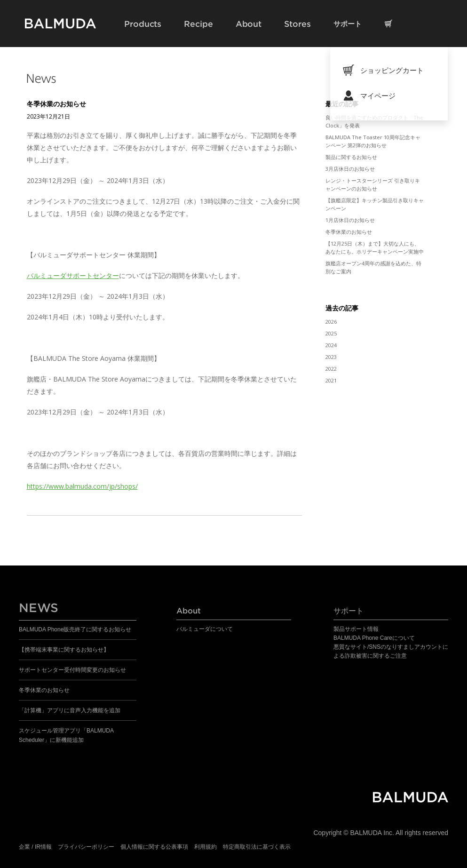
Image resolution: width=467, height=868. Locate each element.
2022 (331, 369)
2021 (331, 380)
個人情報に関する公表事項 (154, 847)
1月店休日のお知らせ (350, 220)
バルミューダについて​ (205, 629)
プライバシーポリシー (86, 847)
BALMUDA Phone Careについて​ (374, 638)
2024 (331, 345)
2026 (331, 322)
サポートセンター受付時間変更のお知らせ (72, 670)
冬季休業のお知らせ (56, 104)
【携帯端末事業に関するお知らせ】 (64, 650)
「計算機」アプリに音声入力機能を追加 (70, 710)
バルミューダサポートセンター (73, 275)
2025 (331, 333)
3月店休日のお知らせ (350, 169)
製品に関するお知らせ (351, 157)
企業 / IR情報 (35, 847)
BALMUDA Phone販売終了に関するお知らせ (75, 629)
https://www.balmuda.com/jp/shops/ (82, 486)
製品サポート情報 (356, 629)
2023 (331, 357)
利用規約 (206, 847)
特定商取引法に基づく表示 (257, 847)
